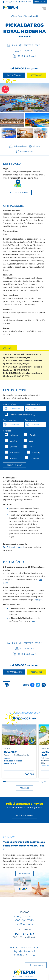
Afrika (13, 16)
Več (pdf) (39, 600)
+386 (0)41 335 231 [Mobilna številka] (10, 2)
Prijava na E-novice (25, 816)
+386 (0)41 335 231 (25, 920)
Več (34, 621)
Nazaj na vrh (36, 965)
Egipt (20, 16)
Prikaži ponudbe (15, 465)
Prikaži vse (25, 788)
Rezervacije (36, 75)
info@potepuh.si (25, 924)
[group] (8, 133)
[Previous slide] (3, 133)
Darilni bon (25, 874)
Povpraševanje (40, 2)
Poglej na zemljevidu (18, 193)
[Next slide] (46, 133)
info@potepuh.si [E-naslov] (25, 2)
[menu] (44, 9)
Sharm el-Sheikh (31, 16)
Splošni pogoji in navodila (14, 547)
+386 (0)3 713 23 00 (24, 916)
